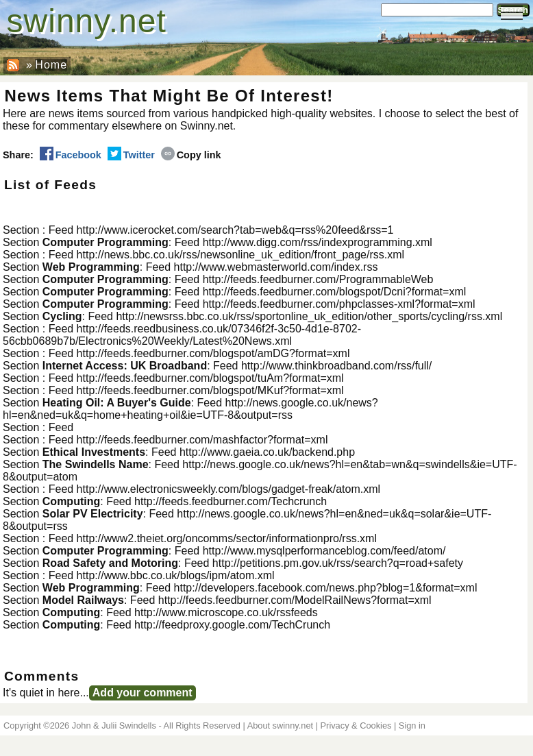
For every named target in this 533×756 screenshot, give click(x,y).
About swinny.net (281, 725)
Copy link (191, 155)
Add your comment (142, 693)
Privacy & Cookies (356, 725)
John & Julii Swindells (114, 725)
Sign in (412, 725)
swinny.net (87, 21)
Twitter (131, 155)
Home (51, 65)
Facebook (71, 155)
